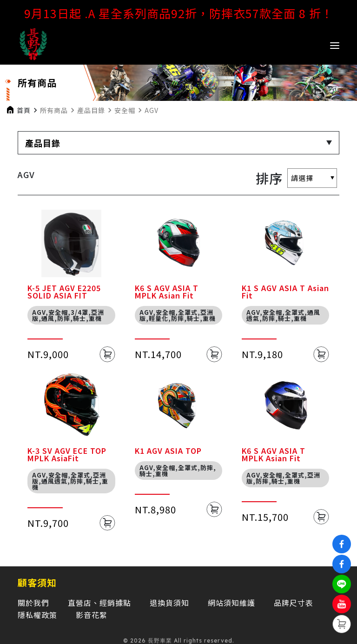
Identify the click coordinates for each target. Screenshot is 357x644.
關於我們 (33, 603)
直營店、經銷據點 (99, 603)
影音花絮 (92, 615)
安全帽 (125, 110)
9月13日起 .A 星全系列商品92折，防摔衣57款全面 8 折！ (179, 13)
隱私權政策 (37, 615)
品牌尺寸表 (294, 603)
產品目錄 (91, 110)
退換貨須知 (169, 603)
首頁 (24, 110)
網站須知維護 (231, 603)
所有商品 (54, 110)
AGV (152, 110)
